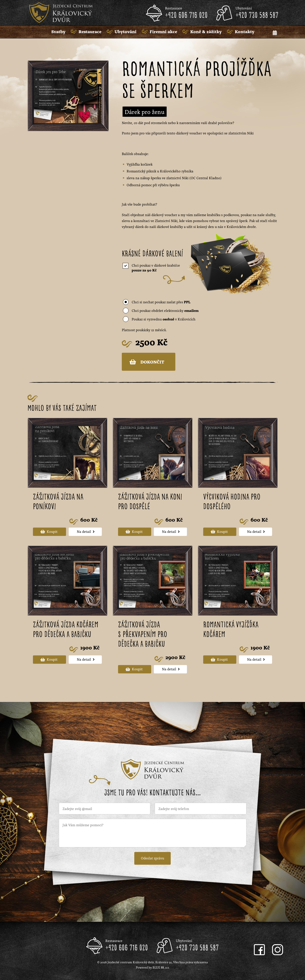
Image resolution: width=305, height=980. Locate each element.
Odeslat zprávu (152, 858)
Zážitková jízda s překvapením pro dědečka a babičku (143, 635)
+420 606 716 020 (186, 16)
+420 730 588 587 (257, 16)
